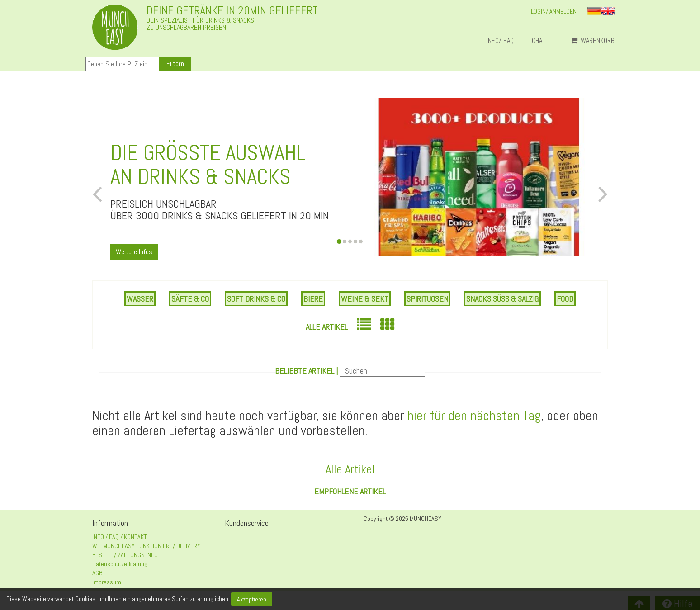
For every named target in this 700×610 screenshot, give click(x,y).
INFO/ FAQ (500, 41)
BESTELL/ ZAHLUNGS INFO (125, 555)
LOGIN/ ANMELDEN (554, 11)
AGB (97, 573)
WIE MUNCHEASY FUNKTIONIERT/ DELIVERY (146, 546)
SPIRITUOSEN (427, 299)
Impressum (107, 582)
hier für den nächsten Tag (474, 416)
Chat (542, 41)
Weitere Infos (134, 252)
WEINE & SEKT (365, 299)
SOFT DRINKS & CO (256, 299)
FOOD (565, 299)
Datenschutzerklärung (120, 564)
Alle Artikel (327, 327)
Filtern (175, 64)
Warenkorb (593, 41)
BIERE (313, 299)
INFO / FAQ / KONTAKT (120, 537)
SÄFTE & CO (190, 299)
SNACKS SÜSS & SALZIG (502, 299)
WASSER (140, 299)
